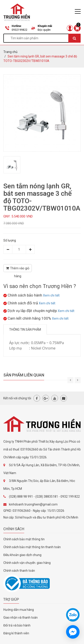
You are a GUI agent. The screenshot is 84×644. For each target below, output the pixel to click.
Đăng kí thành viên (16, 633)
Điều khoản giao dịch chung (22, 555)
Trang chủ (10, 52)
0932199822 (19, 30)
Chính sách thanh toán (19, 571)
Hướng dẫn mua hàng (19, 610)
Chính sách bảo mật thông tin (24, 539)
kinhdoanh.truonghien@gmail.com (33, 504)
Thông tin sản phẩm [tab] (25, 330)
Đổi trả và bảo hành (17, 625)
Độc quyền (44, 30)
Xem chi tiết (51, 295)
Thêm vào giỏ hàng (18, 269)
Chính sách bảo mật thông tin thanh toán (32, 547)
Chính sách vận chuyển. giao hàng (27, 563)
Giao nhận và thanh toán (20, 618)
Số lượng (10, 240)
